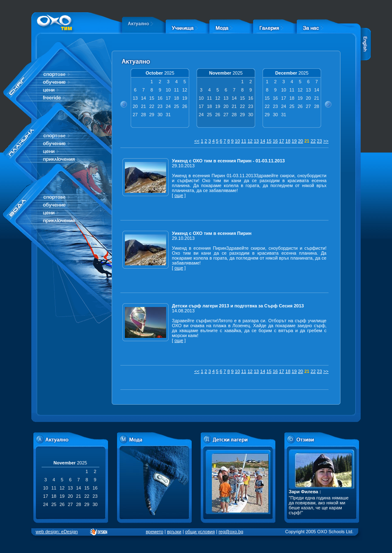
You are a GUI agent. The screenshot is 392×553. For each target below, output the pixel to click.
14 (263, 141)
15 (269, 141)
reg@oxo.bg (231, 532)
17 (282, 141)
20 (300, 141)
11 (244, 141)
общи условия (200, 532)
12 (250, 141)
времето (155, 532)
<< (197, 141)
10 (237, 141)
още (179, 195)
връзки (174, 532)
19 (294, 141)
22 (313, 141)
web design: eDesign (57, 532)
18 (288, 141)
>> (326, 141)
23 (319, 141)
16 (275, 141)
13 (256, 141)
